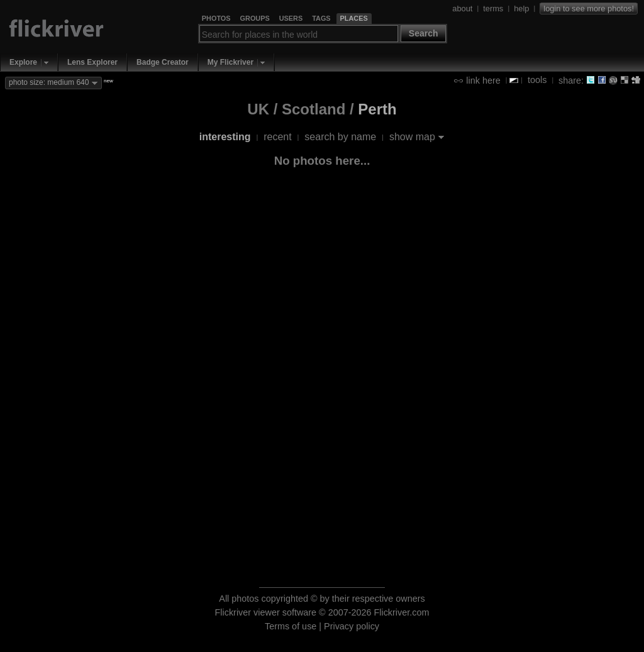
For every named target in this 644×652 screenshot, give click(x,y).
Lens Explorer (92, 62)
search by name (340, 137)
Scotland (314, 109)
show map (412, 137)
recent (277, 137)
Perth (377, 109)
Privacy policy (352, 626)
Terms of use (291, 626)
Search (424, 33)
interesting (225, 137)
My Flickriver (230, 62)
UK (258, 109)
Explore (23, 62)
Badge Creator (163, 62)
